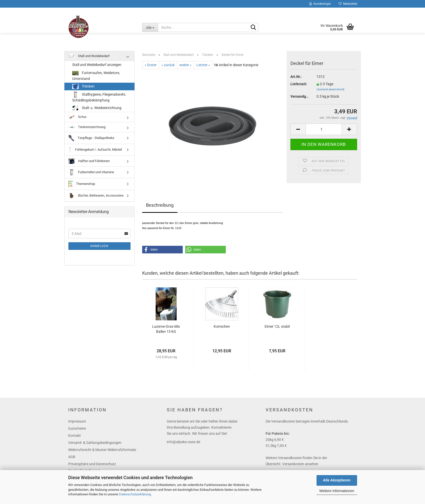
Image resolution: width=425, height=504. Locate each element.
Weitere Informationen (337, 491)
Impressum (77, 425)
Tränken (83, 90)
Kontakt (75, 439)
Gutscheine (77, 432)
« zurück (168, 68)
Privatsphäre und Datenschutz (92, 467)
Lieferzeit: (299, 88)
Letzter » (203, 68)
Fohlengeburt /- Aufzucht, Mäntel (95, 153)
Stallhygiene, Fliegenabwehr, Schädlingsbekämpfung (99, 100)
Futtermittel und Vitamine (91, 176)
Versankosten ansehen (300, 467)
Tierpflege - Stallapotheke (91, 142)
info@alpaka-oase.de (183, 445)
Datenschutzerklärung (135, 494)
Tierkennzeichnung (87, 131)
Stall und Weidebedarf (89, 60)
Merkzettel (348, 4)
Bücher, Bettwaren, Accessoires (96, 199)
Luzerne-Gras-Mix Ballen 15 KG (166, 333)
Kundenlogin (320, 4)
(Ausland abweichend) (330, 93)
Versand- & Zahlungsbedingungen (95, 446)
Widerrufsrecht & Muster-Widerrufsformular (102, 453)
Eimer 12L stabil (277, 330)
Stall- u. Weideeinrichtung (97, 112)
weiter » (186, 68)
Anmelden (99, 250)
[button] (162, 253)
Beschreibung (160, 209)
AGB (72, 460)
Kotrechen (222, 330)
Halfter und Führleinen (89, 165)
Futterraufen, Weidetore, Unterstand (96, 79)
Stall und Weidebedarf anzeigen (97, 68)
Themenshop (82, 188)
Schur (77, 121)
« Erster (151, 68)
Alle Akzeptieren (337, 480)
